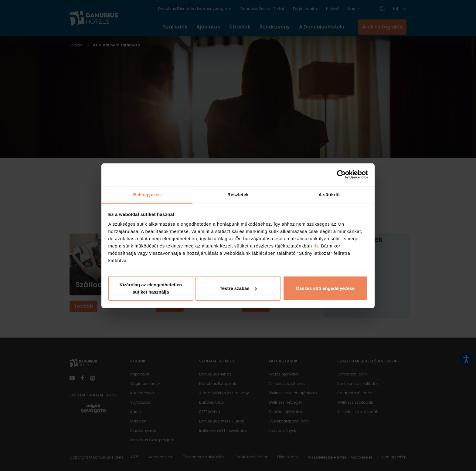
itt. (316, 246)
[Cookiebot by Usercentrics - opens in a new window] (341, 175)
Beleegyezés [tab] (147, 194)
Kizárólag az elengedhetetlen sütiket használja (151, 288)
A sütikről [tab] (329, 194)
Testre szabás (238, 288)
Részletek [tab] (238, 194)
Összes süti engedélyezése (325, 288)
